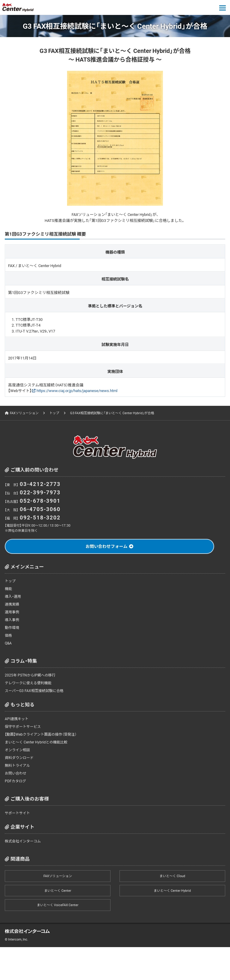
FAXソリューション (24, 413)
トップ (54, 413)
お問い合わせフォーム (107, 546)
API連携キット (17, 719)
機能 (8, 589)
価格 (8, 635)
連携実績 (12, 604)
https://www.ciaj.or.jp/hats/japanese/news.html (77, 390)
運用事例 (12, 612)
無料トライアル (17, 765)
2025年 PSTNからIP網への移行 (30, 675)
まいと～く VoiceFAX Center (58, 905)
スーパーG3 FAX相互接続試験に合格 (34, 691)
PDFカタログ (15, 781)
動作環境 (12, 627)
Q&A (8, 643)
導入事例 (12, 620)
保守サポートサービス (23, 726)
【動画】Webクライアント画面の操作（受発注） (41, 734)
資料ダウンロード (19, 758)
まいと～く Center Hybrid (172, 890)
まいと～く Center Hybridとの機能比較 (36, 742)
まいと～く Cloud (172, 876)
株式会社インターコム (23, 841)
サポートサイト (17, 813)
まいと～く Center (58, 890)
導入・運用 (13, 596)
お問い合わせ (16, 773)
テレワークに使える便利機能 (28, 683)
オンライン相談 (17, 750)
